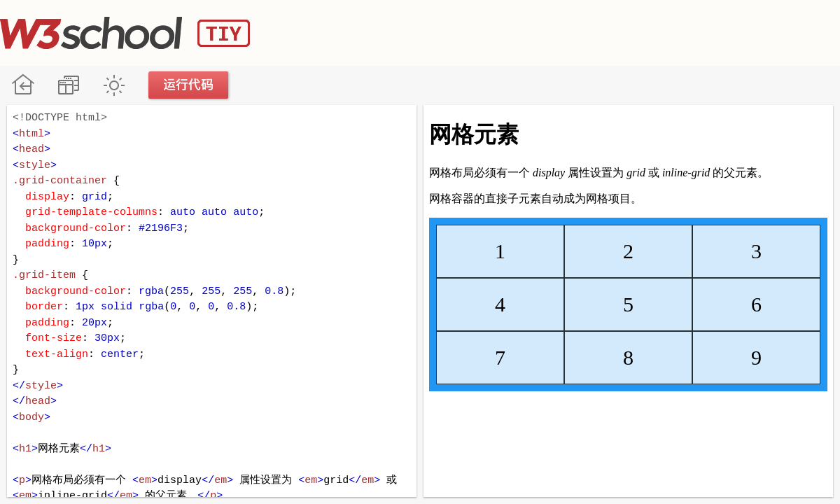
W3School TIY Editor (125, 33)
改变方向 (68, 85)
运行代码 (189, 85)
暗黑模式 (114, 85)
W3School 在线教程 (23, 85)
